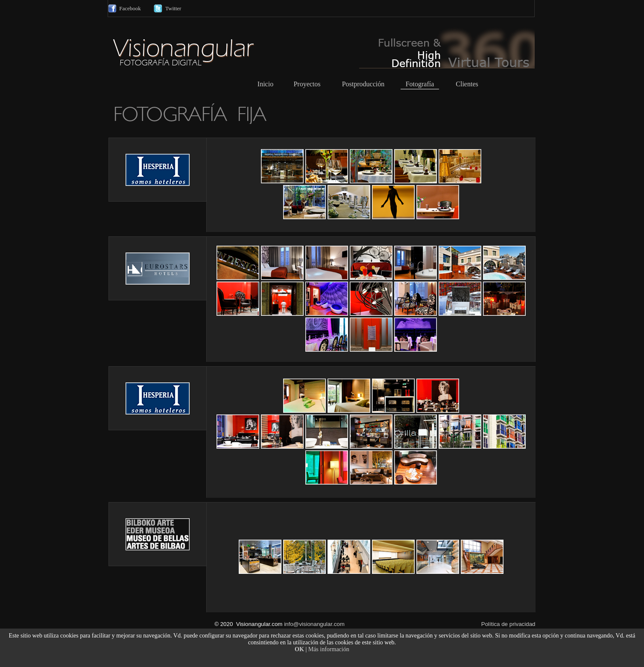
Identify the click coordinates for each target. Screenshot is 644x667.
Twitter (173, 8)
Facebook (130, 8)
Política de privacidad (508, 624)
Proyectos (307, 84)
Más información (329, 649)
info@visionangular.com (314, 624)
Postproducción (363, 84)
